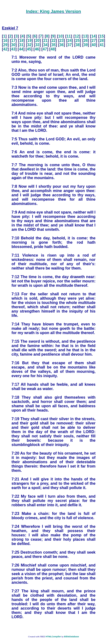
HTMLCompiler (53, 637)
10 (60, 36)
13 (85, 36)
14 (93, 36)
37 (70, 45)
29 (5, 45)
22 (53, 41)
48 (53, 49)
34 (46, 45)
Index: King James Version (53, 11)
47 (45, 49)
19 (30, 41)
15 (102, 36)
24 (70, 41)
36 (62, 45)
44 (21, 49)
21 (46, 41)
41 (102, 45)
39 (86, 45)
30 (13, 45)
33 (37, 45)
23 (62, 41)
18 (21, 41)
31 (21, 45)
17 (13, 41)
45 (29, 49)
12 (77, 36)
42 (5, 49)
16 (5, 41)
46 (37, 49)
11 (69, 36)
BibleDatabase (71, 637)
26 (86, 41)
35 (53, 45)
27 (94, 41)
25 (78, 41)
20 (37, 41)
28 (102, 41)
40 (94, 45)
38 (78, 45)
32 (30, 45)
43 (13, 49)
